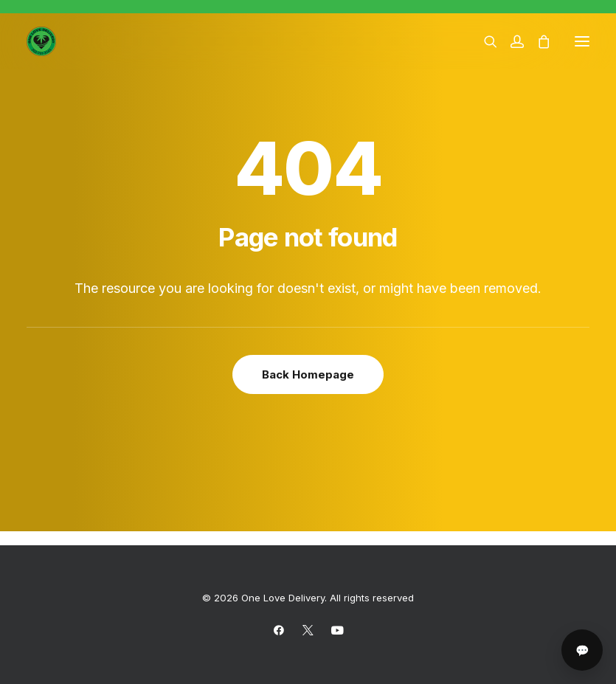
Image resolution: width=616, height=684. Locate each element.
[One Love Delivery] (41, 41)
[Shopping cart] (537, 41)
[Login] (511, 41)
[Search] (484, 41)
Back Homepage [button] (308, 374)
